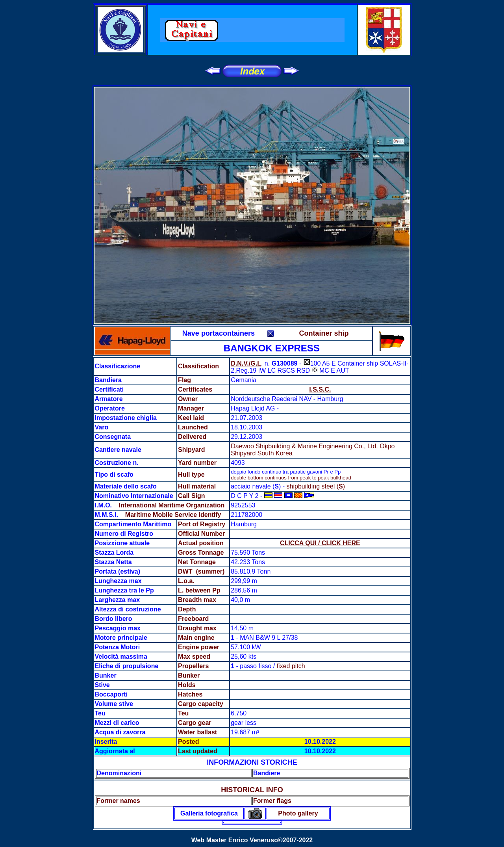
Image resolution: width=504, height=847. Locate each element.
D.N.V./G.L (246, 363)
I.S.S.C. (320, 389)
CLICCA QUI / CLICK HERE (320, 543)
